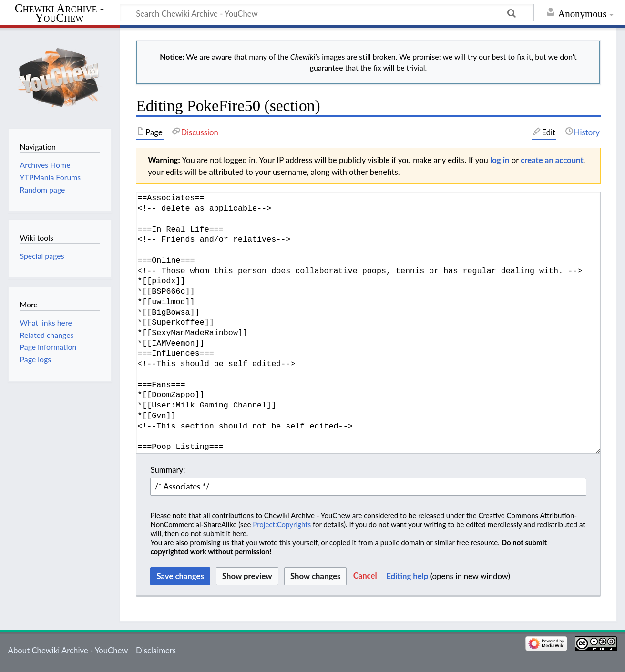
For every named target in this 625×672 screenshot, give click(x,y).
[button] (365, 576)
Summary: (168, 470)
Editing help (407, 576)
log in (500, 160)
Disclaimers (156, 650)
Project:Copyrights (282, 524)
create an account (552, 160)
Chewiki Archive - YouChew (59, 13)
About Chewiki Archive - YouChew (68, 650)
